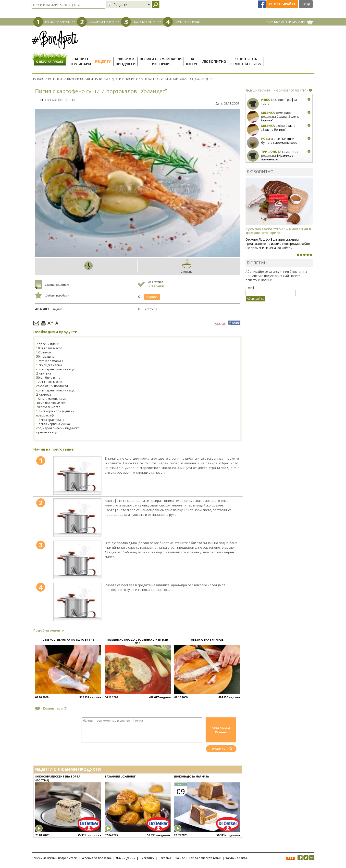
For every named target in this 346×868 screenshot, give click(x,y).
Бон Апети (67, 100)
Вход (306, 4)
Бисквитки (147, 858)
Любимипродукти (126, 61)
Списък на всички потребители (54, 858)
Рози (266, 139)
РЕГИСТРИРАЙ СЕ (57, 22)
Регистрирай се (282, 4)
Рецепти (103, 61)
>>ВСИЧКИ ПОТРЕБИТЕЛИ (291, 90)
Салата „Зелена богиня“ (280, 119)
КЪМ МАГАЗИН (290, 22)
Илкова (268, 100)
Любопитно (214, 61)
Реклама (165, 858)
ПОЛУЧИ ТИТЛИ (144, 22)
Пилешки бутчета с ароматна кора (279, 141)
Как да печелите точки (205, 858)
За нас (180, 858)
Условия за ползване (97, 858)
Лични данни (126, 858)
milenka (268, 113)
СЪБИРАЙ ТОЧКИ (101, 22)
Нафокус (192, 61)
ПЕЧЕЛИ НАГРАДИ (187, 22)
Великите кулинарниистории (161, 61)
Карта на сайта (236, 858)
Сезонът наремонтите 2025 (246, 61)
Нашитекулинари (81, 61)
